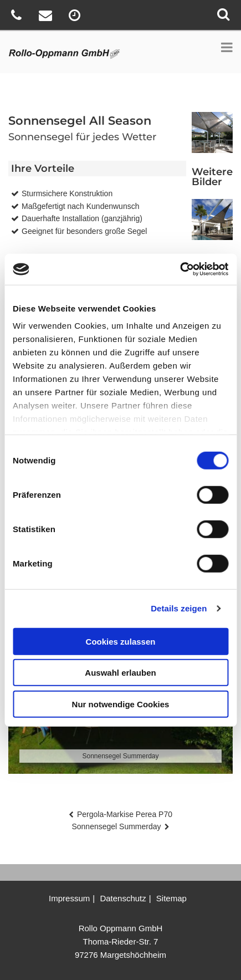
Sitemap (171, 898)
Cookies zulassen (121, 641)
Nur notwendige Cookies (121, 704)
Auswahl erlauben (120, 673)
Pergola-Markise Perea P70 (125, 814)
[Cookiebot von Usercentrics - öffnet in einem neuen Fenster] (180, 269)
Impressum (69, 898)
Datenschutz (123, 898)
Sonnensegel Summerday (116, 826)
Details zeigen (179, 608)
